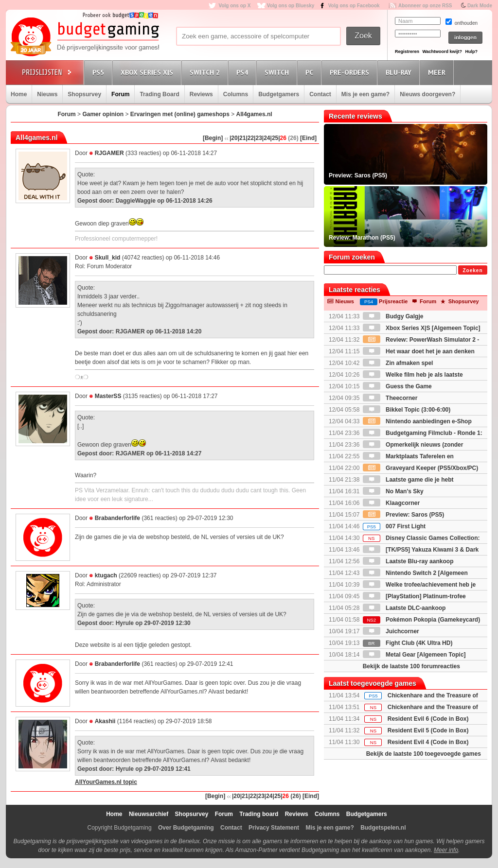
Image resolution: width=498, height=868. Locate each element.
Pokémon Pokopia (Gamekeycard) (421, 620)
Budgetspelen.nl (383, 828)
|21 (242, 138)
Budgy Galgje (393, 316)
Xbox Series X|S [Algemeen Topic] (422, 328)
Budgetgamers (279, 94)
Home (19, 94)
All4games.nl (254, 114)
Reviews (201, 94)
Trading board (259, 814)
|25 (275, 138)
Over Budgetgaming (186, 828)
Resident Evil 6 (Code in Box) (428, 719)
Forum (120, 94)
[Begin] (213, 138)
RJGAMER (109, 153)
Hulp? (471, 52)
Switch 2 (206, 72)
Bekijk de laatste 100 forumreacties (411, 666)
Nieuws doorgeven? (427, 94)
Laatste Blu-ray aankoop (408, 561)
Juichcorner (391, 631)
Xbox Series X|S (148, 72)
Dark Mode (480, 6)
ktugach (106, 575)
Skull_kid (108, 258)
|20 (234, 138)
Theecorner (390, 398)
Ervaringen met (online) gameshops (180, 114)
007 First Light (394, 526)
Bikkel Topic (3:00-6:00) (407, 410)
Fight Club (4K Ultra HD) (408, 643)
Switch (278, 72)
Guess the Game (397, 386)
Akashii (105, 721)
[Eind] (308, 138)
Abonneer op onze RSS (425, 6)
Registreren (407, 52)
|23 (258, 138)
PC (311, 72)
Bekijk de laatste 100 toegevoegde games (424, 754)
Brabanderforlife (117, 518)
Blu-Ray (400, 72)
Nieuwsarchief (149, 814)
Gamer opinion (103, 114)
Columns (236, 94)
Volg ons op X (234, 6)
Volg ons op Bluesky (291, 6)
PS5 (100, 72)
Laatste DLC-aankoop (404, 608)
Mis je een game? (365, 94)
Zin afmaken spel (398, 363)
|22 (250, 138)
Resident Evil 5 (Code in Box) (428, 730)
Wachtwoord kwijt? (442, 52)
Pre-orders (351, 72)
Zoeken (472, 270)
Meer (438, 72)
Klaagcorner (391, 503)
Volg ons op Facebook (354, 6)
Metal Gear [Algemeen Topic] (414, 655)
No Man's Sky (393, 491)
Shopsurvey (84, 94)
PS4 (244, 72)
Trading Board (159, 94)
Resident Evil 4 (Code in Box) (428, 742)
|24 (266, 138)
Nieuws (47, 94)
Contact (320, 94)
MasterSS (108, 396)
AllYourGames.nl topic (106, 782)
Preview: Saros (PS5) (403, 515)
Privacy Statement (274, 828)
